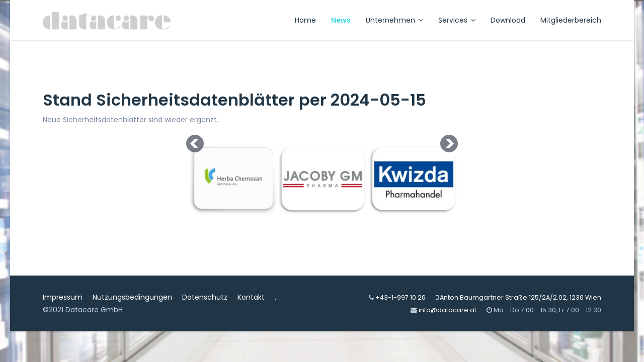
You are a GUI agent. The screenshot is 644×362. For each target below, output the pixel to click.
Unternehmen (390, 20)
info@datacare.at (448, 310)
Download (508, 20)
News (341, 20)
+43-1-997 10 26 (400, 297)
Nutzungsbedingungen (132, 297)
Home (305, 20)
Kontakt (251, 297)
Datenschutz (205, 297)
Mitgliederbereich (571, 20)
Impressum (63, 297)
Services (453, 20)
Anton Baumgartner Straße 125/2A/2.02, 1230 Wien (520, 297)
